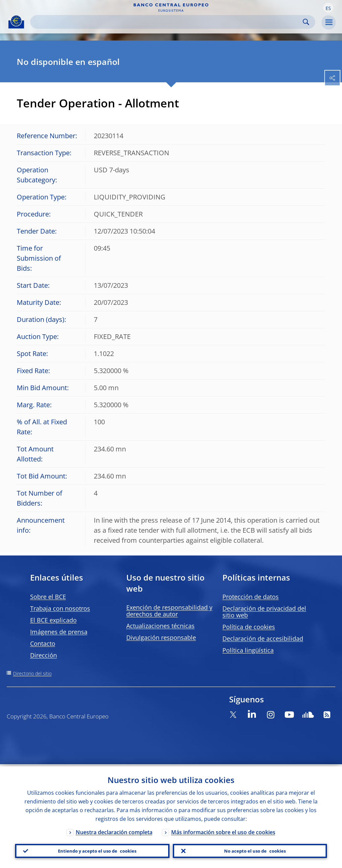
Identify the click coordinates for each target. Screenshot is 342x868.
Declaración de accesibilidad (263, 638)
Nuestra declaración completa (114, 830)
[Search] (167, 22)
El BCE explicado (53, 620)
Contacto (43, 643)
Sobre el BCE (48, 597)
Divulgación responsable (161, 637)
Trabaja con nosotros (60, 608)
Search (306, 22)
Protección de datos (251, 597)
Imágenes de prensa (59, 632)
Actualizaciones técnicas (160, 626)
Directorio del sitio (32, 673)
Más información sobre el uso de (223, 830)
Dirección (44, 655)
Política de (249, 627)
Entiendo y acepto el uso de (97, 850)
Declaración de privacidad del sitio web (264, 612)
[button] (328, 8)
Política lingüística (248, 650)
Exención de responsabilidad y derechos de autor (169, 611)
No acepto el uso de (255, 850)
